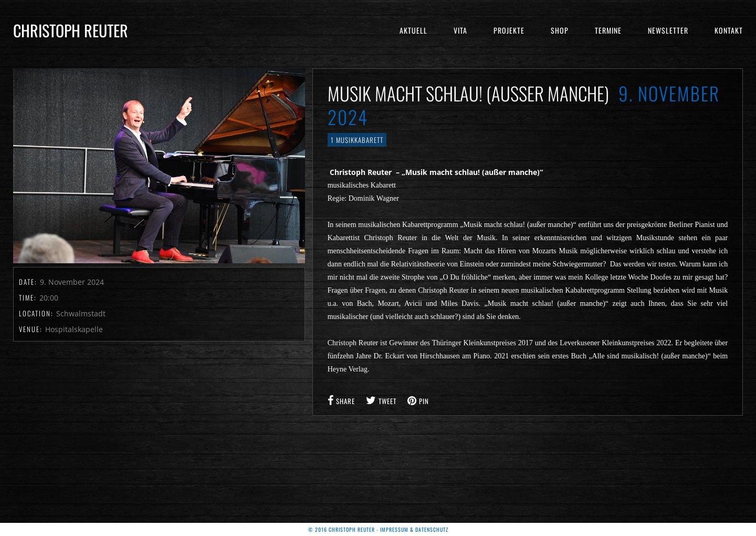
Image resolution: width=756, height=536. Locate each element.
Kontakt (729, 30)
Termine (608, 30)
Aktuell (413, 30)
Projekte (509, 30)
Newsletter (668, 30)
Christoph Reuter (71, 30)
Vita (460, 30)
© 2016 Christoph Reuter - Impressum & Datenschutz (378, 529)
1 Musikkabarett (357, 140)
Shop (560, 30)
